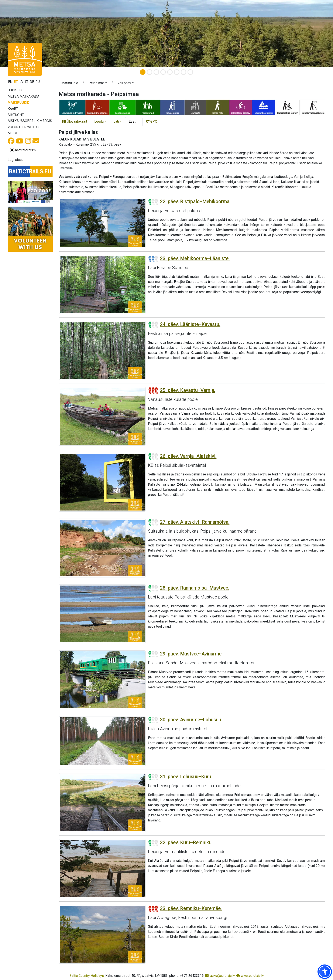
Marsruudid (19, 103)
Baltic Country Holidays (87, 976)
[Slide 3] (156, 72)
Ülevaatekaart (75, 121)
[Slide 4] (163, 72)
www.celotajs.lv (250, 976)
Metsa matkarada (23, 96)
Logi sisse (16, 160)
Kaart (13, 109)
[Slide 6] (177, 72)
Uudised (15, 90)
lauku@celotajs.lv (220, 976)
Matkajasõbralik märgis (30, 121)
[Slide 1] (143, 72)
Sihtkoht (16, 115)
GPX (152, 121)
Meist (13, 133)
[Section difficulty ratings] (153, 202)
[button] (98, 84)
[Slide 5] (170, 72)
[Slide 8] (190, 72)
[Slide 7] (183, 72)
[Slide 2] (150, 72)
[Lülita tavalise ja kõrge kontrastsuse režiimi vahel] (23, 150)
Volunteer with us (24, 127)
